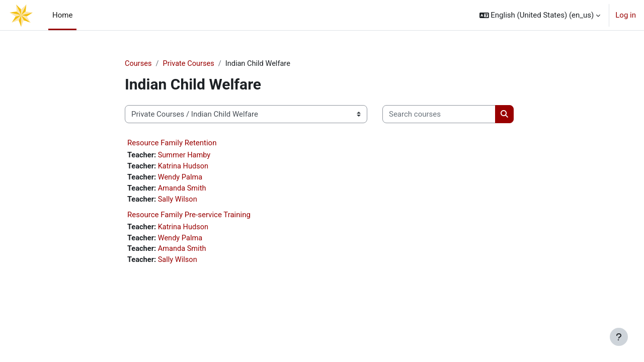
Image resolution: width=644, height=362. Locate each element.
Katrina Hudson (185, 167)
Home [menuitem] (62, 15)
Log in (626, 15)
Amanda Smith (184, 190)
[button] (540, 15)
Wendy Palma (182, 178)
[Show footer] (619, 337)
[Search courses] (439, 115)
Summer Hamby (186, 156)
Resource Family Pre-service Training (189, 217)
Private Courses (190, 64)
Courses (139, 64)
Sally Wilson (179, 201)
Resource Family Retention (172, 143)
